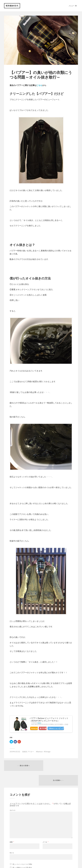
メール (46, 831)
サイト (12, 842)
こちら (39, 85)
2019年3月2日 (15, 755)
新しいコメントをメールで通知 (22, 854)
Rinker (39, 723)
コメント (13, 800)
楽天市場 (47, 728)
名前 (12, 831)
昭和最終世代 (12, 6)
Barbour (40, 755)
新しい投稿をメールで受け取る (22, 857)
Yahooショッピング (40, 732)
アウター (31, 755)
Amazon (35, 728)
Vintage (48, 755)
